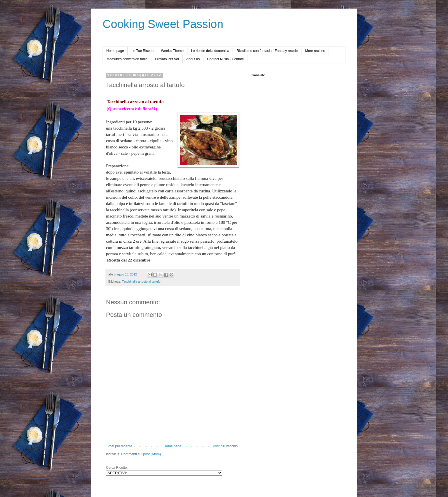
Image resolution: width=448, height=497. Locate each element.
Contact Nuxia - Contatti (225, 59)
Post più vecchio (225, 446)
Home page (115, 51)
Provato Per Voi (167, 59)
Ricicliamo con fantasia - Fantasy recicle (267, 51)
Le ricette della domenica (210, 51)
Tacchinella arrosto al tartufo (141, 281)
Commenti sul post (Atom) (141, 454)
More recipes (315, 51)
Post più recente (120, 446)
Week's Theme (172, 51)
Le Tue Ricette (142, 51)
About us (193, 59)
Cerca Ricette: (117, 468)
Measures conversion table (127, 59)
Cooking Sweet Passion (163, 24)
